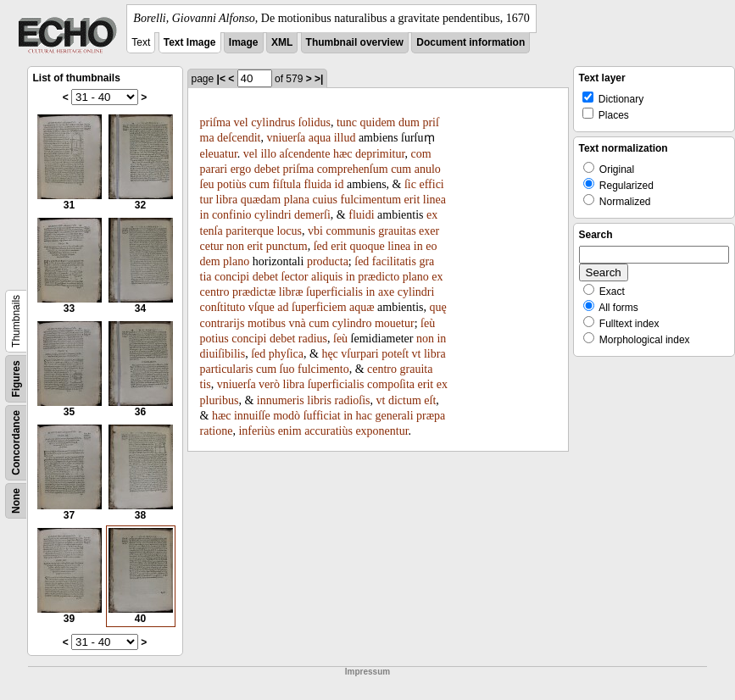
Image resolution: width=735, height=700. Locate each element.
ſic (410, 184)
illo (268, 154)
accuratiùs (329, 431)
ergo (241, 169)
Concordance (16, 443)
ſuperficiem (319, 307)
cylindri (273, 215)
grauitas (397, 231)
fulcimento (323, 369)
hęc (329, 354)
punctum (287, 246)
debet (267, 169)
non (235, 246)
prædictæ (254, 292)
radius (313, 339)
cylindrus (273, 122)
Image (244, 42)
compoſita (391, 384)
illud (345, 138)
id (340, 184)
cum (401, 169)
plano (236, 261)
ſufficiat (322, 416)
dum (409, 122)
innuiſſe (252, 416)
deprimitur (380, 154)
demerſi (312, 215)
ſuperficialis (334, 292)
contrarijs (223, 323)
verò (269, 384)
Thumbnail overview (355, 42)
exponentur (381, 431)
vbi (315, 231)
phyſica (286, 354)
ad (283, 307)
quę (438, 307)
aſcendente (305, 154)
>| (319, 79)
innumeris (281, 400)
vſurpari (359, 354)
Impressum (367, 672)
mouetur (395, 323)
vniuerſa (286, 138)
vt (417, 354)
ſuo (287, 369)
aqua (320, 138)
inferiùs (256, 431)
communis (350, 231)
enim (290, 431)
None (16, 501)
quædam (261, 200)
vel (241, 122)
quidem (378, 122)
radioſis (353, 400)
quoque (367, 246)
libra (227, 200)
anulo (428, 169)
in (205, 215)
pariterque (250, 231)
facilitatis (394, 261)
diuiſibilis (223, 354)
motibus (267, 323)
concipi (232, 277)
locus (289, 231)
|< (221, 79)
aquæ (362, 307)
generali (395, 416)
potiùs (231, 184)
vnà (298, 323)
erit (412, 200)
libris (319, 400)
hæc (343, 154)
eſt (430, 400)
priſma (216, 122)
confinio (232, 215)
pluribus (220, 400)
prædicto (379, 277)
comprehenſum (353, 169)
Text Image (190, 42)
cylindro (352, 323)
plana (297, 200)
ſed (321, 246)
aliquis (327, 277)
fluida (317, 184)
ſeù (428, 323)
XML (282, 42)
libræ (291, 292)
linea (434, 200)
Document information (471, 42)
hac (364, 416)
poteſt (395, 354)
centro (215, 292)
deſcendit (239, 138)
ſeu (207, 184)
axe (386, 292)
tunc (347, 122)
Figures (16, 378)
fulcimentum (371, 200)
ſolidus (315, 122)
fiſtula (286, 184)
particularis (227, 369)
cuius (326, 200)
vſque (262, 307)
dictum (405, 400)
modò (287, 416)
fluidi (361, 215)
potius (214, 339)
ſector (295, 277)
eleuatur (219, 154)
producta (328, 261)
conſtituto (223, 307)
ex (437, 277)
